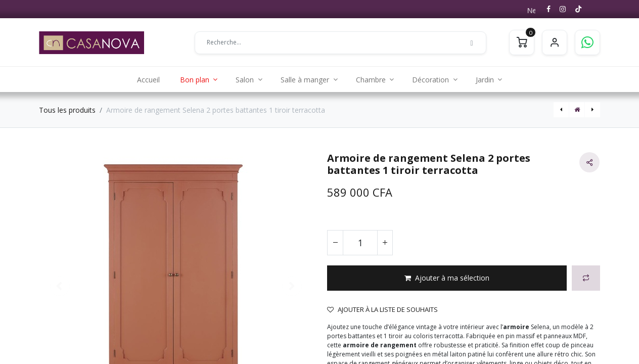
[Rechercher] (472, 42)
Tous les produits (67, 110)
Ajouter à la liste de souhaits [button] (382, 309)
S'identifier (555, 42)
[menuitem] (148, 79)
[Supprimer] (335, 243)
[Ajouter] (385, 243)
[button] (447, 278)
